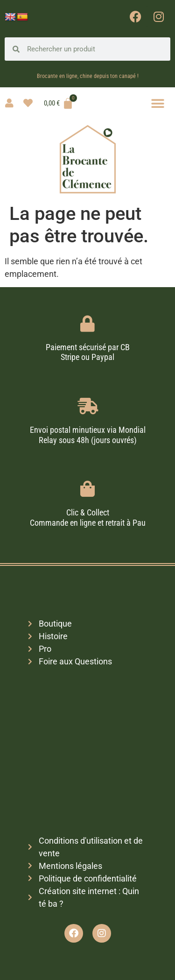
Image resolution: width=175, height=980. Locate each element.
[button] (157, 103)
